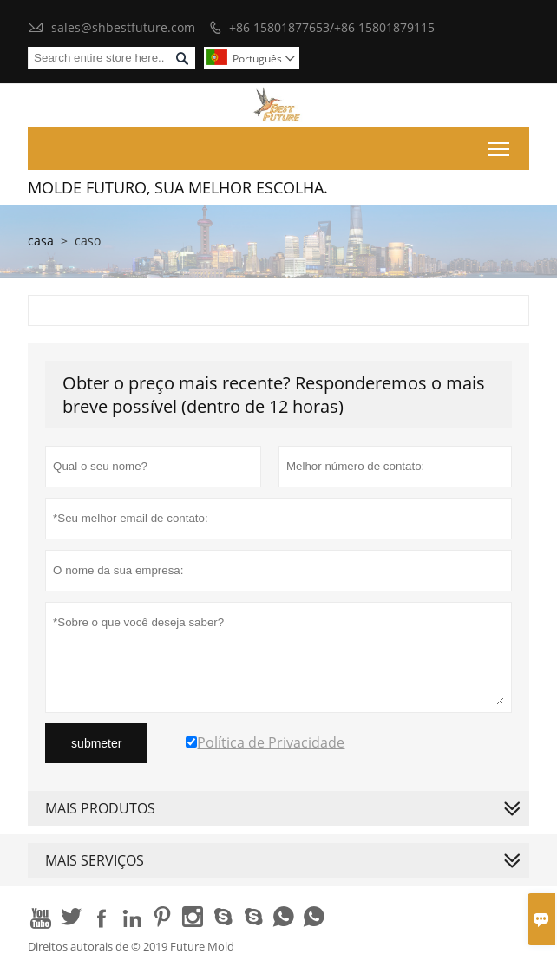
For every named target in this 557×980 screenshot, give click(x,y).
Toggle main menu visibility (500, 146)
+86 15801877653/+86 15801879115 (332, 27)
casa (41, 241)
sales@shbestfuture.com (123, 27)
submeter (96, 743)
